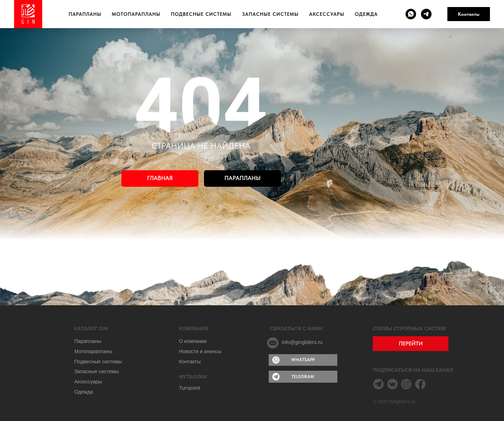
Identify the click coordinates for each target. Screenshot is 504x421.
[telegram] (426, 14)
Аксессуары (327, 14)
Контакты (469, 14)
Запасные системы (270, 14)
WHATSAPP (303, 360)
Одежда (366, 14)
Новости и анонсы (200, 351)
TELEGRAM (303, 377)
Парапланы (85, 14)
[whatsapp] (411, 14)
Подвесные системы (201, 14)
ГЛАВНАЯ (160, 178)
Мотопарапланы (136, 14)
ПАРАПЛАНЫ (243, 178)
